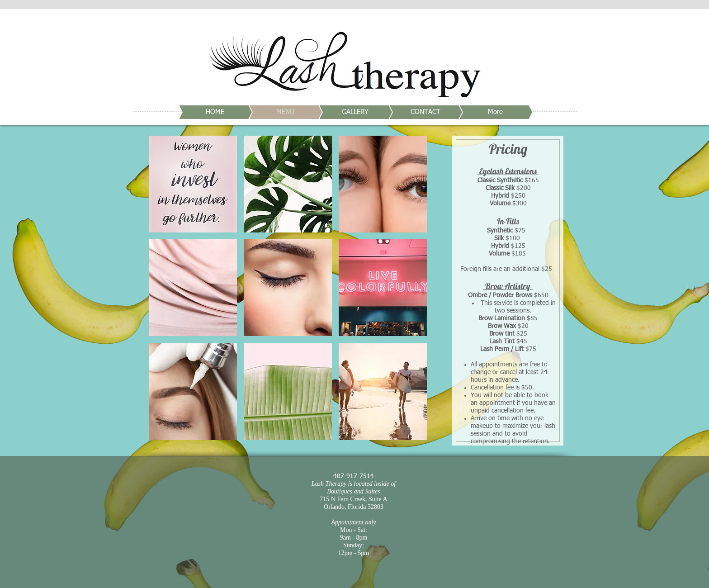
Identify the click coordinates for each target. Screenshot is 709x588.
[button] (193, 184)
